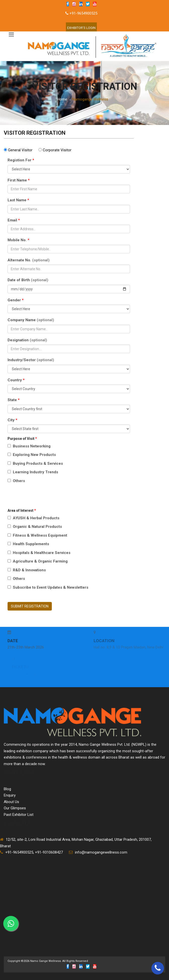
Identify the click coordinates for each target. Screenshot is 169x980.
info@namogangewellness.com (101, 852)
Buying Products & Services (35, 463)
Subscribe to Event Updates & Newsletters (48, 587)
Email (14, 220)
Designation (27, 340)
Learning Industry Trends (33, 472)
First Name (19, 180)
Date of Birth (28, 280)
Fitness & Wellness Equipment (37, 535)
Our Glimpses (15, 808)
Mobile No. (18, 240)
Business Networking (29, 446)
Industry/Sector (31, 360)
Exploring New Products (32, 455)
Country (16, 380)
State (14, 400)
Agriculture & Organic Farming (38, 561)
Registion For (21, 160)
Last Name (18, 200)
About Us (11, 802)
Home (62, 99)
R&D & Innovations (27, 570)
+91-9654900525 (83, 13)
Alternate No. (29, 260)
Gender (16, 300)
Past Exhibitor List (19, 815)
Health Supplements (28, 544)
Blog (7, 789)
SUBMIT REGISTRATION (30, 606)
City (12, 420)
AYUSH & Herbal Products (33, 518)
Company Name (31, 320)
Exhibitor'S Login (81, 28)
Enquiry (10, 795)
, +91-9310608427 (48, 852)
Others (16, 481)
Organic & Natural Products (35, 527)
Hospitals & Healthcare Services (39, 553)
